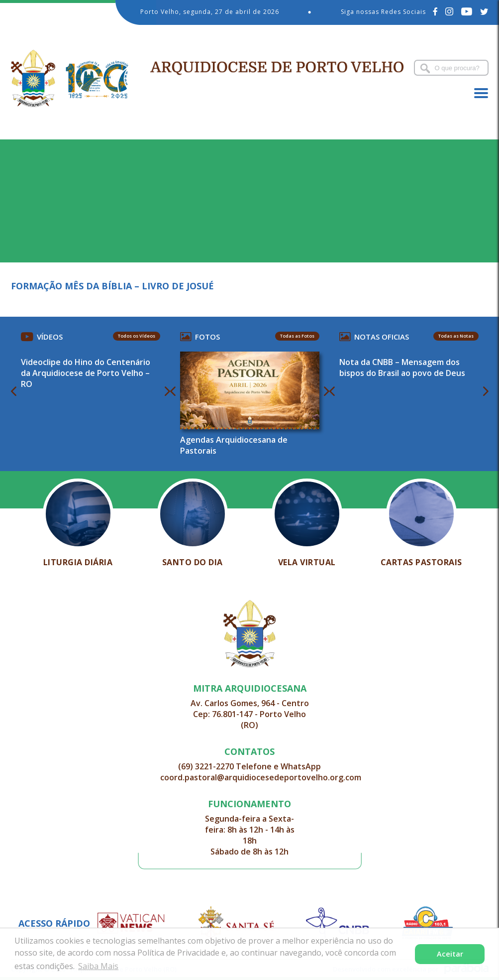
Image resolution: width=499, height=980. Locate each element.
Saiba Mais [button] (98, 966)
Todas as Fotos (297, 336)
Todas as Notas (456, 336)
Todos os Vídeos (137, 336)
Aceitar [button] (450, 954)
